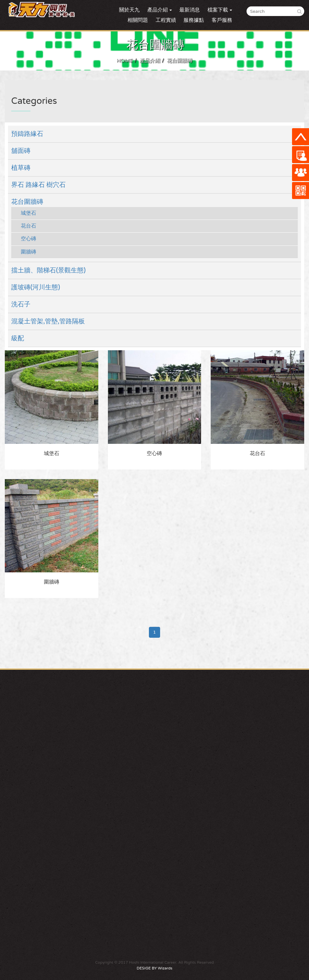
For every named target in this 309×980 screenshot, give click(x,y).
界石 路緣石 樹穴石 (38, 185)
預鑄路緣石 (27, 134)
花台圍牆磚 (180, 61)
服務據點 (194, 20)
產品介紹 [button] (160, 10)
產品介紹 (150, 61)
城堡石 (28, 213)
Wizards (165, 968)
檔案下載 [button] (220, 10)
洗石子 (21, 304)
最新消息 (190, 10)
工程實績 (166, 20)
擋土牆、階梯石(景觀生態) (48, 270)
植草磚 (21, 168)
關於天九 (129, 10)
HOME (125, 61)
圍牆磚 (28, 252)
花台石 (28, 226)
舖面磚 (21, 151)
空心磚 (28, 239)
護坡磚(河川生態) (36, 287)
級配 (18, 338)
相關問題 (138, 20)
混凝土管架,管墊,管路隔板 (48, 321)
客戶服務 (222, 20)
